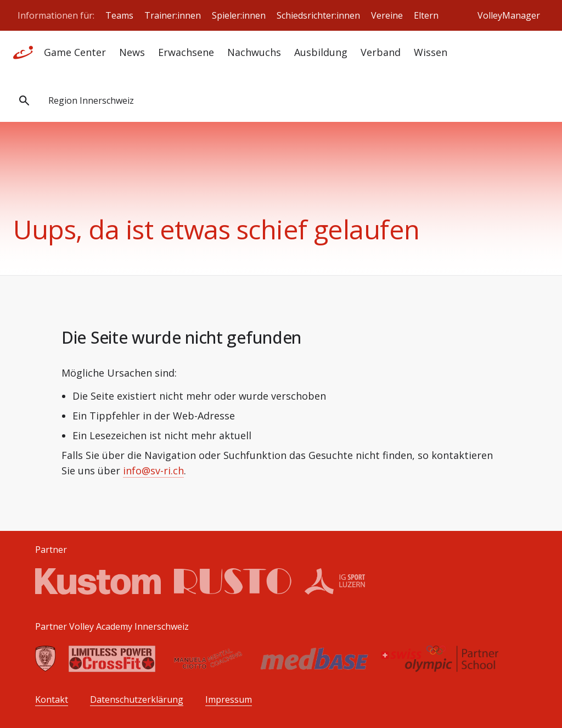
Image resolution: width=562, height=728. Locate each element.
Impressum (229, 700)
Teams (119, 15)
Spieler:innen (239, 15)
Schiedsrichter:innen (318, 15)
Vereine (387, 15)
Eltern (426, 15)
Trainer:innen (173, 15)
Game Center (75, 52)
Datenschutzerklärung (137, 700)
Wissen (431, 52)
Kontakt (52, 700)
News (132, 52)
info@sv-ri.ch (153, 471)
